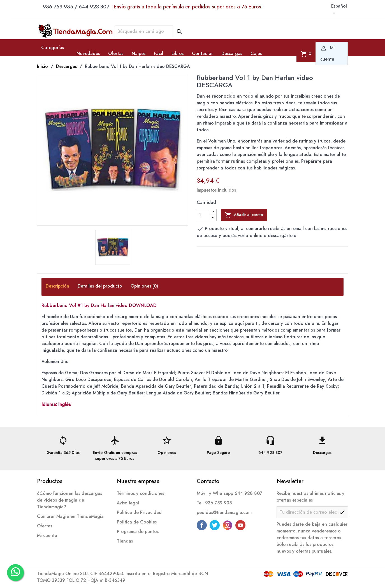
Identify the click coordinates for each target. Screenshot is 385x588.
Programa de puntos (138, 531)
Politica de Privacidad (139, 512)
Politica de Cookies (137, 522)
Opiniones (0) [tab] (144, 286)
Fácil (158, 53)
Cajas (256, 53)
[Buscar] (144, 31)
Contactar (202, 53)
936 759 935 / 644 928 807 (153, 7)
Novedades (88, 53)
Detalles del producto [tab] (100, 286)
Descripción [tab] (57, 286)
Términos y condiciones (141, 493)
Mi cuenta (47, 535)
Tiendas (125, 541)
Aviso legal (128, 503)
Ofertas (116, 53)
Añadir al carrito (244, 215)
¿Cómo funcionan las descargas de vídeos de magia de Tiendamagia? (69, 500)
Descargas (232, 53)
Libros (178, 53)
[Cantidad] (203, 215)
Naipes (139, 53)
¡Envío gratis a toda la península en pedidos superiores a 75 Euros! (187, 7)
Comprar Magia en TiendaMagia (70, 516)
